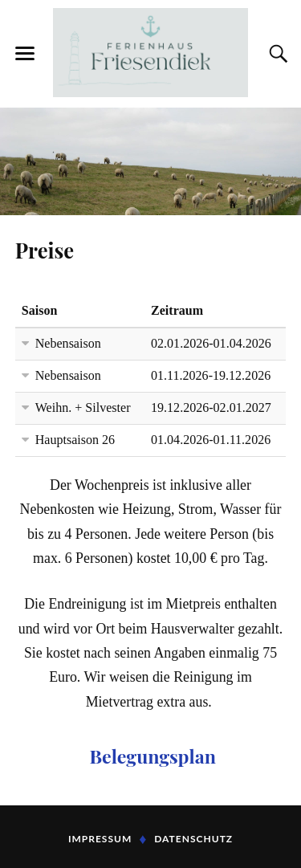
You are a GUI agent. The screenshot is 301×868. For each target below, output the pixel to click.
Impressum (100, 839)
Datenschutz (193, 839)
